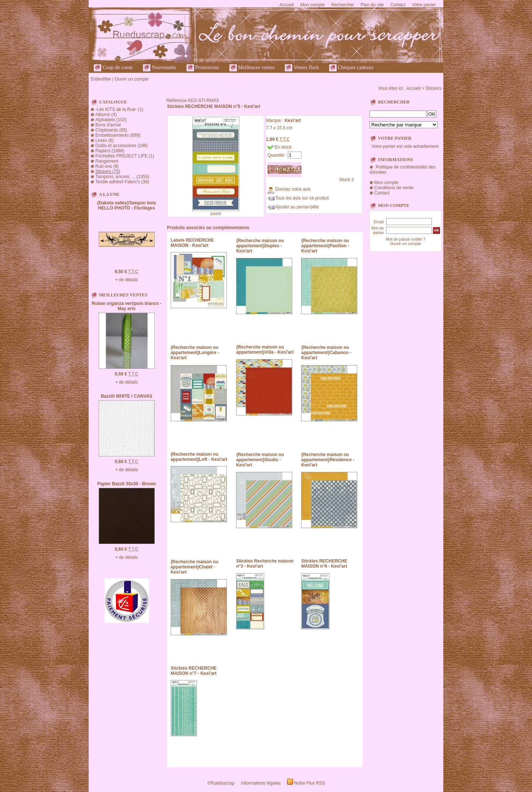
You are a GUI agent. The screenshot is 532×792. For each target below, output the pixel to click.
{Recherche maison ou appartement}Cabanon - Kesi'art (326, 353)
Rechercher (342, 5)
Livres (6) (105, 140)
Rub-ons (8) (107, 166)
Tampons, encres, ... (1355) (122, 177)
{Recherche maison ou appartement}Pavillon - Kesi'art (325, 246)
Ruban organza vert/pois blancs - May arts (127, 306)
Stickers (434, 88)
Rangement (107, 161)
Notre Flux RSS (310, 783)
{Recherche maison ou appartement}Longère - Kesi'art (195, 353)
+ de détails (127, 280)
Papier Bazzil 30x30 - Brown (127, 484)
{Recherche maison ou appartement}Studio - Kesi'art (260, 460)
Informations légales (261, 783)
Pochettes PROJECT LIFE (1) (125, 156)
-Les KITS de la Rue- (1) (119, 109)
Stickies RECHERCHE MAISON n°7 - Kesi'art (194, 671)
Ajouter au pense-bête (297, 207)
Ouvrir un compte (132, 79)
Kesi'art (293, 120)
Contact (398, 5)
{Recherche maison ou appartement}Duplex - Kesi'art (260, 246)
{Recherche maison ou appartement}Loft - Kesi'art (199, 457)
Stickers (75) (108, 171)
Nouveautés (160, 68)
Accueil (287, 5)
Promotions (203, 68)
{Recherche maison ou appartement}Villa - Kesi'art (265, 350)
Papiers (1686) (110, 151)
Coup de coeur (113, 68)
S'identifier (101, 79)
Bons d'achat (108, 125)
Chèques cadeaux (352, 68)
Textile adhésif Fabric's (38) (122, 182)
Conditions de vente (394, 188)
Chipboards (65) (111, 130)
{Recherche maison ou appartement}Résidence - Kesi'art (328, 460)
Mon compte (313, 5)
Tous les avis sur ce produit (302, 198)
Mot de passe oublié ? (406, 239)
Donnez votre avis (293, 189)
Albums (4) (106, 115)
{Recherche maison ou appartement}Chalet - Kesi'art (195, 567)
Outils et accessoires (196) (122, 146)
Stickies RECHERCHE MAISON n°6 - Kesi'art (324, 564)
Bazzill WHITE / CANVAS (127, 396)
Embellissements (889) (118, 135)
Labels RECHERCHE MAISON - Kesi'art (192, 243)
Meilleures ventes (252, 68)
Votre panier (424, 5)
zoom (216, 214)
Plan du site (372, 5)
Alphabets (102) (111, 120)
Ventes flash (302, 68)
